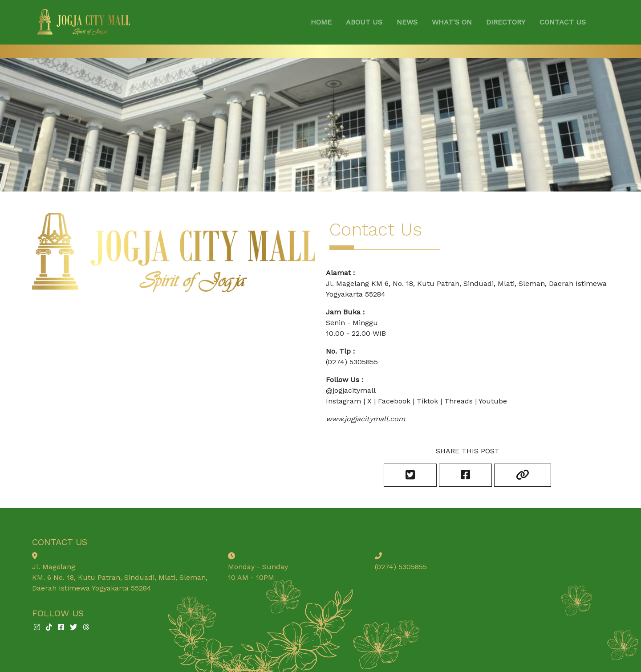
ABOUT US (364, 22)
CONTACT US (563, 22)
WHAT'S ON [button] (452, 22)
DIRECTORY (506, 22)
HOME (321, 22)
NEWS (407, 22)
